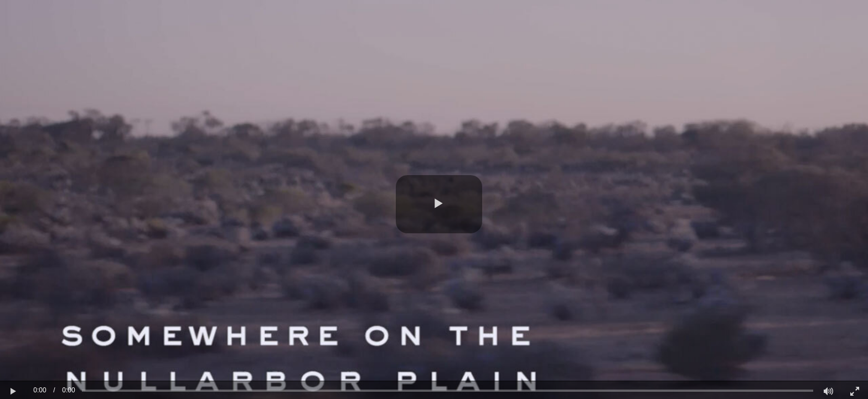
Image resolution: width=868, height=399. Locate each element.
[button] (439, 204)
